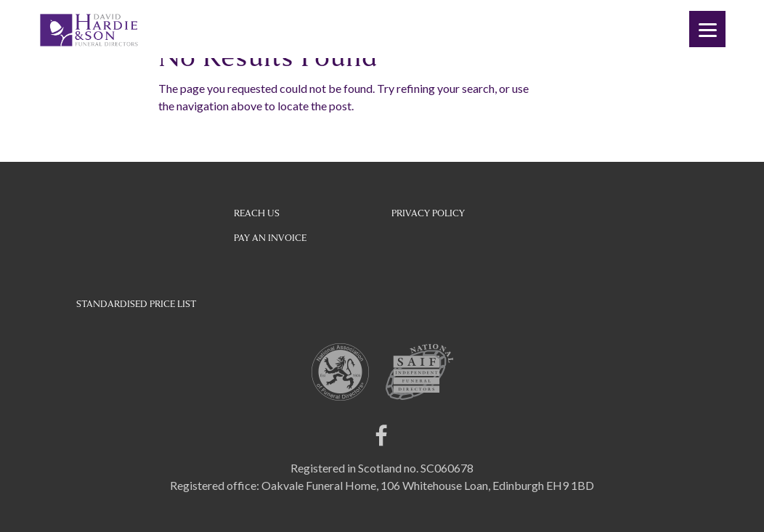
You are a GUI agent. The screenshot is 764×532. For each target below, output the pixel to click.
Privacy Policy (428, 213)
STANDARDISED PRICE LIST (136, 304)
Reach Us (257, 213)
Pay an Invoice (270, 238)
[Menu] (707, 29)
